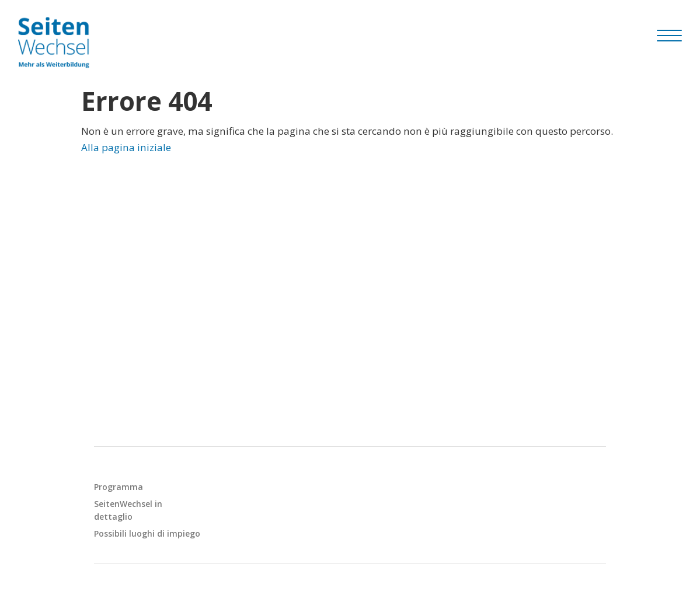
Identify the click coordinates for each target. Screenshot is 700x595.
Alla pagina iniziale (126, 147)
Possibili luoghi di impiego (147, 533)
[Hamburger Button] (670, 35)
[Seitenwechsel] (56, 43)
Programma (119, 487)
